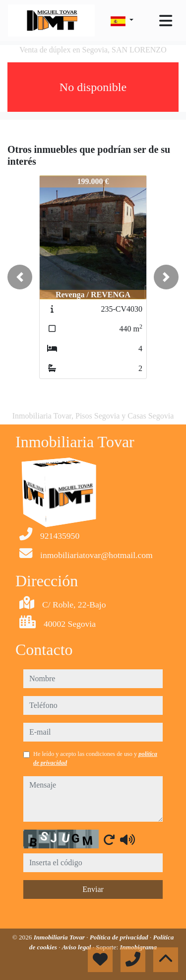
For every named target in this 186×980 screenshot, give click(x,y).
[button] (20, 277)
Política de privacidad (120, 937)
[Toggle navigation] (166, 21)
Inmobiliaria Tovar (60, 937)
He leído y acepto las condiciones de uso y (95, 758)
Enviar (93, 889)
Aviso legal (77, 947)
